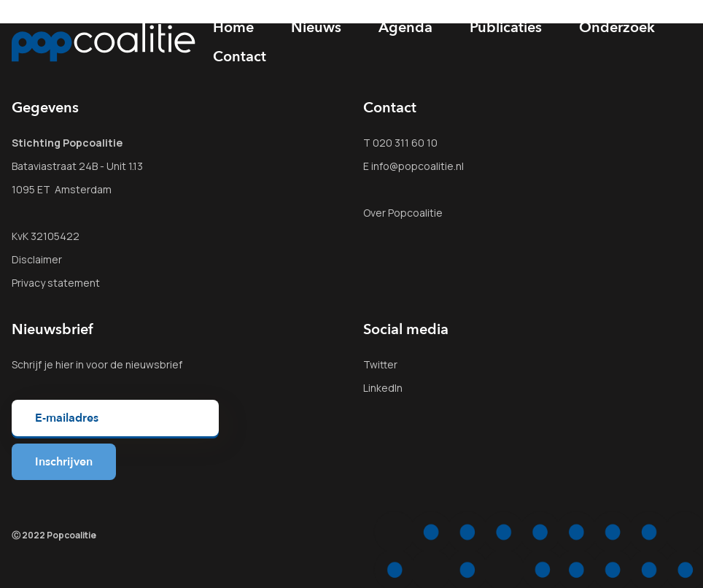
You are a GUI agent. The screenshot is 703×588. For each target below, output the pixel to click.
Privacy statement (56, 283)
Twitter (380, 364)
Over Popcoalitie (403, 213)
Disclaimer (37, 259)
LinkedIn (383, 388)
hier (65, 364)
